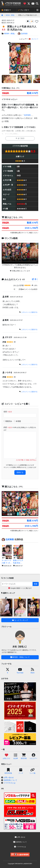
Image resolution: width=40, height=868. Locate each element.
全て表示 (20, 138)
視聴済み (8, 421)
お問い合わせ (9, 778)
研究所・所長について (20, 657)
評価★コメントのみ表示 (28, 289)
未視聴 (17, 421)
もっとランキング (20, 620)
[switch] (16, 289)
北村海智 (23, 34)
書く (35, 279)
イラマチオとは (9, 783)
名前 (8, 412)
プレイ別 (22, 10)
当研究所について (10, 780)
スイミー (33, 39)
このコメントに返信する (29, 312)
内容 (20, 429)
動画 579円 (32, 93)
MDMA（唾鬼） (11, 15)
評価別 (5, 10)
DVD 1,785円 (31, 228)
